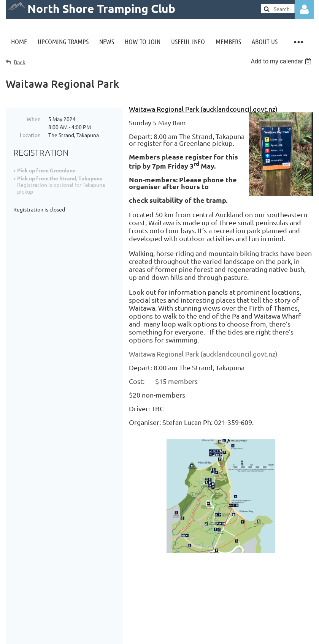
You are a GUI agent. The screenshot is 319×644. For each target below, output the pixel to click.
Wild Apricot (223, 634)
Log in (304, 9)
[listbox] (282, 61)
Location (30, 135)
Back (20, 62)
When (34, 119)
